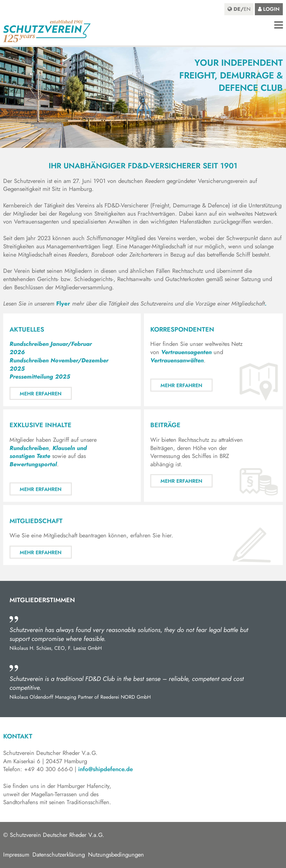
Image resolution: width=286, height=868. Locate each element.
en (247, 9)
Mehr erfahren (41, 394)
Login (271, 9)
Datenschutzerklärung (59, 855)
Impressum (16, 855)
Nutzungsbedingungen (116, 855)
